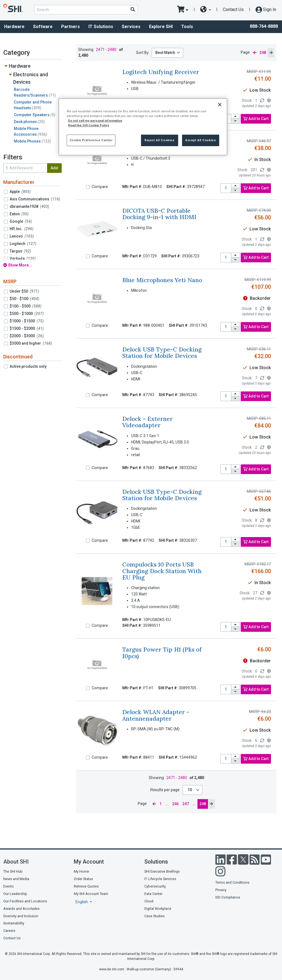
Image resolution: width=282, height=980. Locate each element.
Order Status (83, 879)
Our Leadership (15, 894)
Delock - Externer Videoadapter (147, 422)
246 (175, 804)
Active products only (28, 366)
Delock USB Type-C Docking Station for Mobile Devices (162, 353)
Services (131, 27)
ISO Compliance (228, 897)
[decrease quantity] (235, 121)
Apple (20, 192)
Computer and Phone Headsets (33, 105)
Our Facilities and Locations (25, 901)
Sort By (142, 53)
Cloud (149, 901)
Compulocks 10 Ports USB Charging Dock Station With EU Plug (162, 571)
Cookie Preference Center (91, 140)
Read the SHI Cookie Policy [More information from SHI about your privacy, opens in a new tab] (89, 125)
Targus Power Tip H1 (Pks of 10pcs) (162, 653)
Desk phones (29, 122)
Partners (70, 27)
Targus (20, 251)
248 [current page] (263, 53)
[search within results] (25, 168)
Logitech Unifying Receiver (161, 72)
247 (186, 804)
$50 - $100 (25, 299)
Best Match (165, 53)
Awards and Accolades (21, 909)
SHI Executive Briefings (162, 871)
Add (54, 168)
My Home (81, 871)
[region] (143, 127)
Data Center (153, 894)
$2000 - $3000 (27, 336)
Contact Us (233, 9)
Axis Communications (35, 199)
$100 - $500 (26, 306)
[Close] (220, 105)
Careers (9, 931)
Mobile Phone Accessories (30, 131)
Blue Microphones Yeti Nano (162, 280)
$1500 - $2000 (27, 328)
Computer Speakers (35, 115)
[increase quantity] (235, 117)
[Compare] (88, 187)
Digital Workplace (158, 909)
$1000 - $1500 (27, 321)
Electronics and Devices (31, 78)
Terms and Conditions (232, 882)
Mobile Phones (32, 141)
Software (43, 27)
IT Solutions (101, 27)
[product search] (86, 10)
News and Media (16, 879)
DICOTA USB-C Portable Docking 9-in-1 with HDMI (159, 214)
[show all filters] (32, 265)
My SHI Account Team (91, 894)
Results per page (165, 790)
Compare (100, 187)
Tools (187, 27)
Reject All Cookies (159, 140)
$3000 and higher (31, 343)
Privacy (221, 890)
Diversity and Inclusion (21, 916)
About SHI (16, 862)
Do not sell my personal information (95, 121)
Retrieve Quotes (86, 886)
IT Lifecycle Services (160, 879)
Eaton (19, 214)
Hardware (20, 66)
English (82, 902)
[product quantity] (226, 188)
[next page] (271, 53)
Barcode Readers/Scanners (35, 92)
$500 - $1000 (27, 314)
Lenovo (22, 236)
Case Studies (154, 916)
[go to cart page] (183, 10)
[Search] (132, 9)
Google (21, 221)
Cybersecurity (155, 886)
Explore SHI (161, 27)
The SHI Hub (13, 871)
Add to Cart (256, 119)
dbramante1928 (29, 206)
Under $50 (24, 291)
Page (245, 52)
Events (9, 886)
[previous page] (255, 53)
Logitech (23, 244)
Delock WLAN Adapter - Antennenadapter (156, 715)
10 (190, 790)
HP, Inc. (22, 229)
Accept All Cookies (201, 140)
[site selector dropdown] (206, 10)
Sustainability (14, 923)
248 (203, 804)
